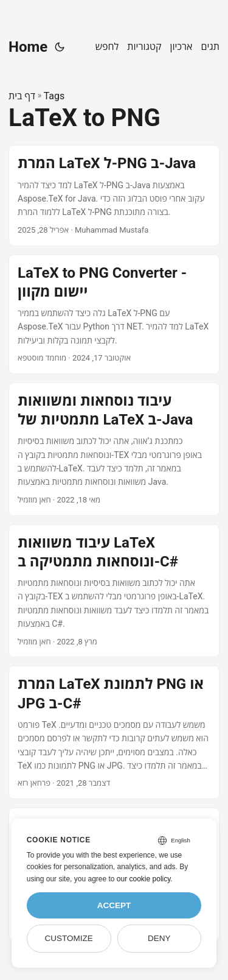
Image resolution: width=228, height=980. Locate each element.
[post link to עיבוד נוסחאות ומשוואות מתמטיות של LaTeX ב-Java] (114, 449)
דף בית (22, 96)
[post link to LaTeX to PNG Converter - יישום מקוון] (114, 314)
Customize (68, 938)
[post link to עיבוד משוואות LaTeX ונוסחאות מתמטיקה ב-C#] (114, 591)
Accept (114, 905)
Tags (54, 96)
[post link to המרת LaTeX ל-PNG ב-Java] (114, 195)
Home (28, 47)
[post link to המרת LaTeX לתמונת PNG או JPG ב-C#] (114, 732)
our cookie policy (144, 879)
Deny (159, 938)
